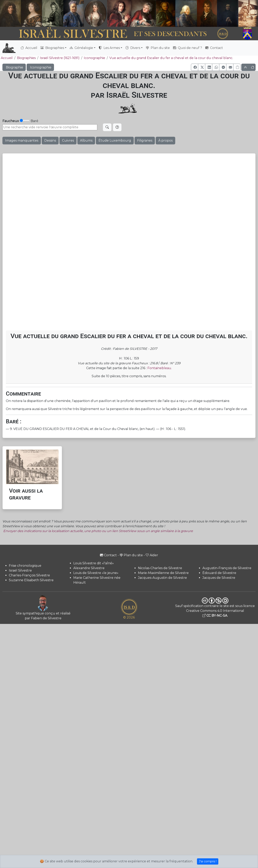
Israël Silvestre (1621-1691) (60, 58)
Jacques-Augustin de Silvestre (162, 578)
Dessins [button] (50, 140)
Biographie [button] (14, 67)
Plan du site (158, 48)
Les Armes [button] (109, 48)
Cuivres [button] (68, 140)
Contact (214, 48)
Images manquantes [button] (22, 140)
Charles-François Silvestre (29, 575)
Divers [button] (133, 48)
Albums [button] (86, 140)
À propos (165, 140)
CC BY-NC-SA (215, 616)
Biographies (26, 58)
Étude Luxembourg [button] (115, 140)
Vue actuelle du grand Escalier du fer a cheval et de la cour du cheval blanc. (171, 58)
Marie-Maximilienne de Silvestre (163, 573)
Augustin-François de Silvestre (227, 568)
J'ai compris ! (208, 861)
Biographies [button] (52, 48)
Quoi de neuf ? (188, 48)
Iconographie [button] (40, 67)
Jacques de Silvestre (219, 578)
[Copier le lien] (237, 67)
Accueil (29, 48)
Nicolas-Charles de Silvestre (160, 568)
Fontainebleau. (160, 368)
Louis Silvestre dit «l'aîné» (94, 563)
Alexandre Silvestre (89, 568)
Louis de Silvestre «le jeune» (96, 573)
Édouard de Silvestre (219, 573)
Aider (152, 555)
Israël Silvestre (20, 570)
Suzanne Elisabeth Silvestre (31, 580)
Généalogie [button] (81, 48)
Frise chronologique (25, 566)
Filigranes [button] (145, 140)
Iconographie (94, 58)
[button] (195, 67)
